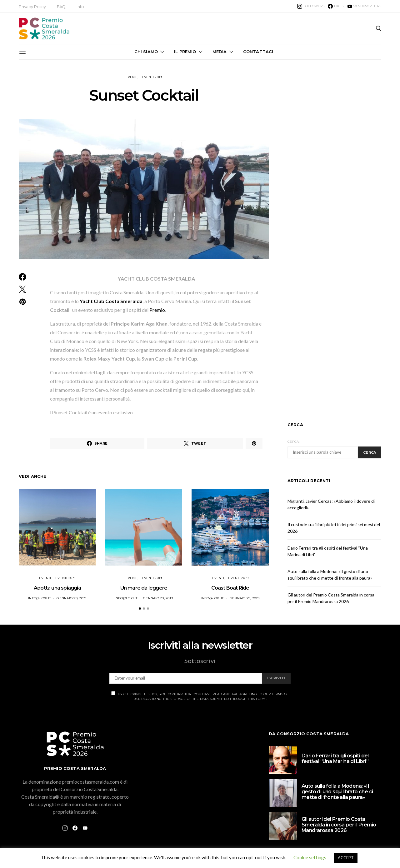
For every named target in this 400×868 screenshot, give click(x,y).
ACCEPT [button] (346, 858)
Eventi (132, 77)
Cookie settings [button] (310, 857)
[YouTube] (364, 6)
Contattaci (258, 52)
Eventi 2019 (152, 77)
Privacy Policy (32, 7)
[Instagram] (311, 6)
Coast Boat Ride (230, 588)
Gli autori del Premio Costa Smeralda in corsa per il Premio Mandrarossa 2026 (339, 825)
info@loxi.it (39, 598)
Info (80, 7)
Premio (157, 310)
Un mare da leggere (144, 588)
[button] (140, 609)
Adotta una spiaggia (57, 588)
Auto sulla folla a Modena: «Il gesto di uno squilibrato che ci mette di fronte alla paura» (337, 792)
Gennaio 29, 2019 (71, 598)
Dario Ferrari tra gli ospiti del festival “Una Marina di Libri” (335, 758)
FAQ (61, 7)
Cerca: (294, 442)
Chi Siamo (146, 52)
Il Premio (185, 52)
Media (220, 52)
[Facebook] (336, 6)
